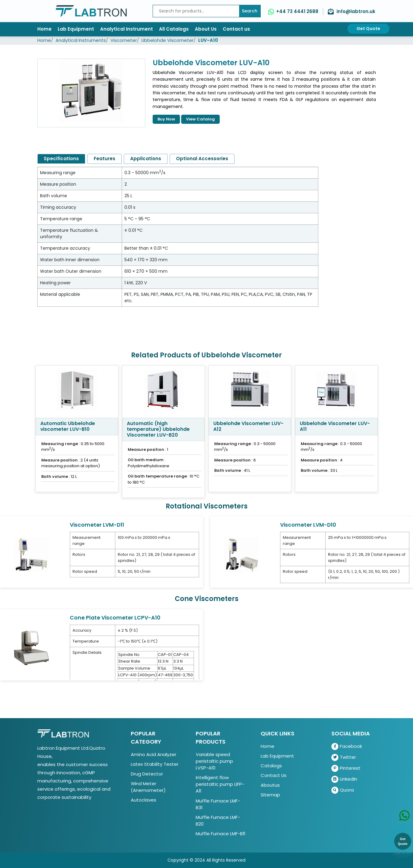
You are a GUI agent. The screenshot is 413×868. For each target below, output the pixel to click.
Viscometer (124, 40)
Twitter (344, 757)
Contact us (236, 29)
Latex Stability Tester (155, 764)
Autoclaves (144, 800)
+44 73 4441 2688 (297, 11)
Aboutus (270, 785)
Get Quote (368, 29)
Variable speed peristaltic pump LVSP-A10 (214, 761)
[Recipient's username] (196, 11)
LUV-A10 (208, 40)
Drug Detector (147, 774)
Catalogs (271, 766)
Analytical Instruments (81, 40)
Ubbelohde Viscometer (168, 40)
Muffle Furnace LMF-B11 (220, 834)
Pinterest (346, 768)
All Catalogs (174, 29)
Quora (343, 790)
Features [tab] (105, 159)
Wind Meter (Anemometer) (148, 787)
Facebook (347, 746)
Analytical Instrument (127, 29)
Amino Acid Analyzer (154, 754)
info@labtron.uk (356, 11)
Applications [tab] (146, 159)
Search (250, 11)
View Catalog (200, 119)
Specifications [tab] (61, 159)
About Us (206, 29)
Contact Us (274, 775)
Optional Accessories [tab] (202, 159)
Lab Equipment (76, 29)
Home (44, 29)
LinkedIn (344, 779)
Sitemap (270, 795)
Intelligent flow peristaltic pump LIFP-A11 (220, 784)
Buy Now (166, 119)
